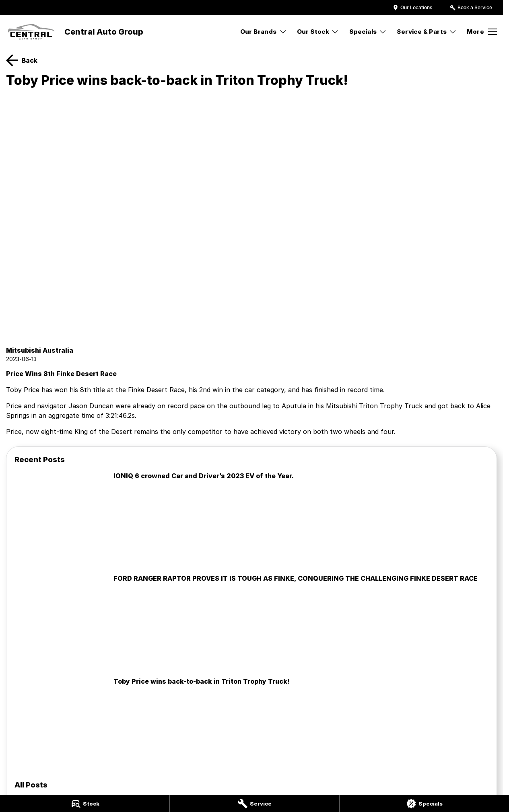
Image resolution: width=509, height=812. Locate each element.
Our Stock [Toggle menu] (318, 32)
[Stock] (85, 804)
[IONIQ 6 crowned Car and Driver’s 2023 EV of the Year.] (251, 519)
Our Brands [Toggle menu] (264, 32)
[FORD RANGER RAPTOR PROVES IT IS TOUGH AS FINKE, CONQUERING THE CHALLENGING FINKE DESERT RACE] (251, 622)
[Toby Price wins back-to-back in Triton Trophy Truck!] (251, 725)
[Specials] (424, 804)
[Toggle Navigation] (482, 32)
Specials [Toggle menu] (368, 32)
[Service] (254, 804)
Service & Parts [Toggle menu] (427, 32)
